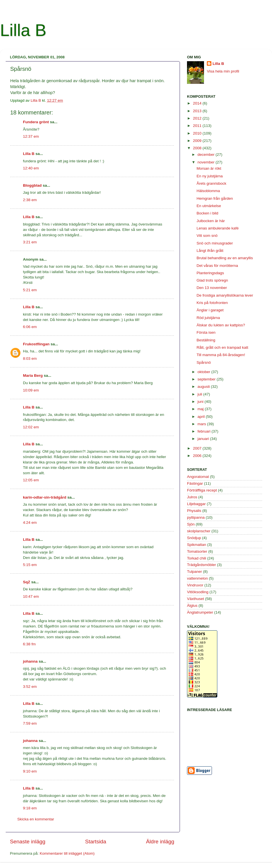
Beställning (206, 340)
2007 (198, 448)
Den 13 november (212, 288)
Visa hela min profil (223, 71)
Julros (192, 497)
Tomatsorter (197, 551)
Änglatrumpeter (200, 612)
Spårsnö (204, 362)
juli (200, 394)
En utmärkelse (209, 206)
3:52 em (30, 687)
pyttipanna (196, 517)
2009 (198, 141)
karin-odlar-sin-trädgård (45, 497)
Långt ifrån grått (210, 251)
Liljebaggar (196, 504)
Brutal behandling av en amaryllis (225, 258)
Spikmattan (197, 545)
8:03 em (30, 359)
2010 (198, 133)
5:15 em (30, 565)
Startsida (96, 842)
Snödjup (194, 538)
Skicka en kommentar (36, 819)
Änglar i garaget (210, 310)
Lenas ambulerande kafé (218, 228)
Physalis (194, 511)
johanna (30, 661)
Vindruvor (195, 585)
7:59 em (30, 723)
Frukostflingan (36, 344)
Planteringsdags (210, 273)
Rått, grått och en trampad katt (222, 347)
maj (201, 409)
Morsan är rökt (209, 168)
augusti (204, 387)
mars (202, 424)
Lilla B (23, 30)
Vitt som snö (207, 236)
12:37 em (31, 136)
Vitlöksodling (198, 592)
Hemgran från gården (215, 198)
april (202, 417)
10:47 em (31, 596)
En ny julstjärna (210, 176)
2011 (198, 126)
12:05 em (31, 480)
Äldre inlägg (160, 842)
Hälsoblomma (208, 191)
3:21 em (30, 242)
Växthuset (195, 599)
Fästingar (195, 483)
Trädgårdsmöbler (201, 565)
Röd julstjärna (208, 318)
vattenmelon (197, 578)
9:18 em (30, 808)
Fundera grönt (36, 122)
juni (201, 402)
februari (205, 431)
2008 (198, 148)
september (207, 379)
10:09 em (31, 390)
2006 (198, 456)
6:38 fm (29, 644)
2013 (198, 111)
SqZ (27, 582)
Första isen (206, 332)
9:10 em (30, 771)
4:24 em (30, 523)
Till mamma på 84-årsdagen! (221, 355)
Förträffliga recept (202, 490)
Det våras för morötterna (217, 266)
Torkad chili (197, 558)
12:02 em (31, 427)
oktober (204, 372)
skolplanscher (199, 531)
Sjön (191, 524)
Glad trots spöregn (212, 280)
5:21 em (30, 290)
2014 (198, 103)
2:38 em (30, 200)
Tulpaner (195, 572)
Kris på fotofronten (212, 303)
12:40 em (31, 168)
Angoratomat (198, 477)
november (207, 162)
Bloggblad (32, 185)
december (207, 155)
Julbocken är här (211, 221)
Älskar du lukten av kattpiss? (221, 325)
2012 (198, 118)
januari (204, 439)
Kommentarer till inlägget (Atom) (67, 853)
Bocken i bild (208, 213)
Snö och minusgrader (215, 243)
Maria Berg (33, 376)
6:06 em (30, 327)
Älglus (192, 606)
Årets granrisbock (212, 183)
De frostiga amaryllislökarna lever (225, 295)
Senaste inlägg (28, 842)
